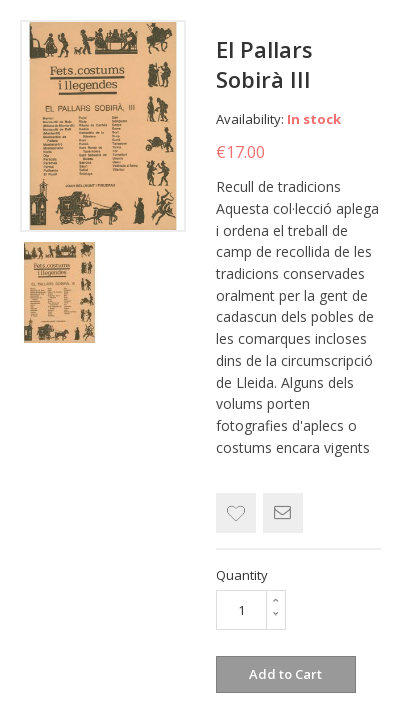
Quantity (242, 575)
